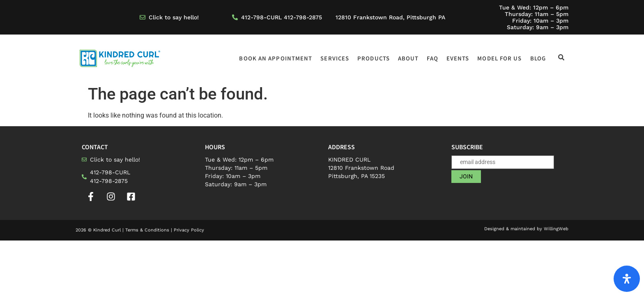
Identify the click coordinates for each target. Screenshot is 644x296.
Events (458, 58)
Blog (538, 58)
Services (335, 58)
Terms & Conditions (147, 230)
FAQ (432, 58)
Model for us (499, 58)
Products (374, 58)
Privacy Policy (189, 230)
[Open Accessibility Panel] (627, 279)
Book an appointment (276, 58)
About (408, 58)
